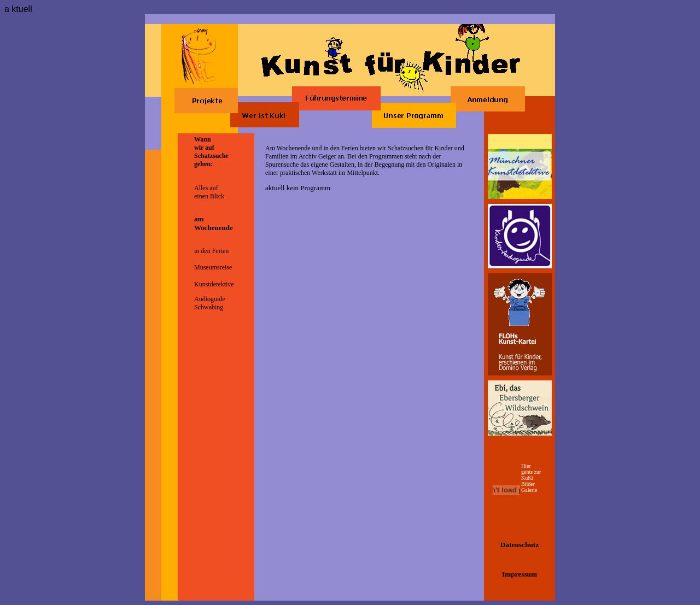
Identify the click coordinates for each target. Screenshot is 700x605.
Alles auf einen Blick (209, 192)
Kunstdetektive (214, 284)
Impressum (520, 574)
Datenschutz (520, 545)
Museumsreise (213, 267)
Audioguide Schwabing (210, 303)
